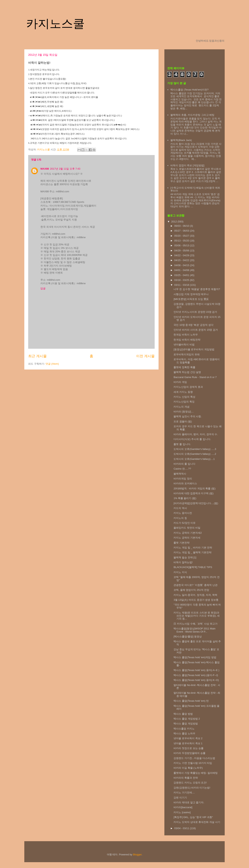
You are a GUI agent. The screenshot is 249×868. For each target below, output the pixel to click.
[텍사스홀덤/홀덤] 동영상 (188, 637)
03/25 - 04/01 (182, 275)
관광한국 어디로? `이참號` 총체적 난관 (195, 585)
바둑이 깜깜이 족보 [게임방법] (187, 165)
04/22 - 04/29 (182, 255)
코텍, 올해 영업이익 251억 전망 (191, 590)
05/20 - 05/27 (182, 236)
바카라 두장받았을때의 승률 (189, 753)
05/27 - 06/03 (182, 231)
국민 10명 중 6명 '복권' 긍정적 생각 (193, 325)
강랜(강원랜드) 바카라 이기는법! (192, 788)
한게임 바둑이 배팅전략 (187, 340)
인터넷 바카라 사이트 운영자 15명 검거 (196, 330)
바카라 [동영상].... (184, 412)
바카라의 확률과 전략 (186, 778)
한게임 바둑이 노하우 (186, 335)
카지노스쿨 (55, 24)
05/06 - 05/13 (182, 245)
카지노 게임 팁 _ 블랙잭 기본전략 (192, 552)
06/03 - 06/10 (182, 226)
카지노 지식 (180, 572)
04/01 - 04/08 (182, 270)
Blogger (137, 854)
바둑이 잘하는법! (183, 562)
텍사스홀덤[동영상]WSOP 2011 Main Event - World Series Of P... (194, 630)
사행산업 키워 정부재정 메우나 (191, 294)
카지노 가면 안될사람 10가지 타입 (193, 763)
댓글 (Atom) (52, 364)
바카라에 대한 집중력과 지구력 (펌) (193, 493)
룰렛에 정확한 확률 (184, 367)
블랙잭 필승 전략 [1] (185, 557)
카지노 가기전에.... (184, 793)
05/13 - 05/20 (182, 241)
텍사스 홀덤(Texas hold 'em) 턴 (191, 701)
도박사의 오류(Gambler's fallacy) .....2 (195, 454)
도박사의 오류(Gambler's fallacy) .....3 (195, 449)
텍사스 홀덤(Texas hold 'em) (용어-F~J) (196, 675)
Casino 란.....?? (182, 469)
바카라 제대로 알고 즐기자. (189, 802)
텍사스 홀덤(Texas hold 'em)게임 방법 (195, 657)
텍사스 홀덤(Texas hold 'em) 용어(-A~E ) (196, 670)
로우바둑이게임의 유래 (187, 354)
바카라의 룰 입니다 (184, 464)
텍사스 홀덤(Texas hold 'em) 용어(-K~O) (196, 680)
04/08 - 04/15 (182, 265)
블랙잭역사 (180, 474)
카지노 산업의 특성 (184, 397)
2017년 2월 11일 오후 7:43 (65, 169)
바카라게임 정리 (183, 479)
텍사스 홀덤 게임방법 (186, 724)
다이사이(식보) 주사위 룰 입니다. (192, 439)
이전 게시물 (145, 356)
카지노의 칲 (180, 518)
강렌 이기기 (180, 798)
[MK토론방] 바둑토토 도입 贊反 (191, 299)
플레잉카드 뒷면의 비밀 (187, 528)
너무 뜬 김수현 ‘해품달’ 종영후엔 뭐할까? (197, 289)
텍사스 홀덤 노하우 (184, 733)
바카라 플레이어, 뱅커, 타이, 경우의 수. (196, 434)
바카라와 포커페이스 (185, 483)
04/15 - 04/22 (182, 260)
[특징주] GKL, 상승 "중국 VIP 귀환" (193, 817)
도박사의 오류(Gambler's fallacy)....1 (194, 459)
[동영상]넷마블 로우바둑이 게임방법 (194, 349)
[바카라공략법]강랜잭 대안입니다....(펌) (196, 503)
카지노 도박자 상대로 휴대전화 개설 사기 (197, 822)
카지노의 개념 (181, 407)
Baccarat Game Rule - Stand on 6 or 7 (195, 377)
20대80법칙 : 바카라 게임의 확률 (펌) (194, 488)
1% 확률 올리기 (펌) (185, 498)
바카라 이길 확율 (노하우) (188, 768)
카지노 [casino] (182, 812)
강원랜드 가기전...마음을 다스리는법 (194, 758)
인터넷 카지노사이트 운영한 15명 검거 (195, 312)
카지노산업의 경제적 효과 (188, 387)
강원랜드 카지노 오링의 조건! (190, 783)
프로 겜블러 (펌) (183, 421)
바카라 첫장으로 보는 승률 (189, 748)
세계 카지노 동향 (183, 392)
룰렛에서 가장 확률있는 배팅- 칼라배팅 (196, 773)
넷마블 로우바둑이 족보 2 (188, 738)
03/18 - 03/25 (182, 280)
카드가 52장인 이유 (185, 523)
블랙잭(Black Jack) (181, 140)
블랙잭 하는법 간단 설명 (187, 372)
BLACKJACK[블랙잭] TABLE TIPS (193, 567)
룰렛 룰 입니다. (182, 444)
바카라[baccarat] (183, 807)
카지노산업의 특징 (184, 402)
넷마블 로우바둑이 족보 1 (188, 743)
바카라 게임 (180, 382)
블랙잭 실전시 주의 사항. (188, 416)
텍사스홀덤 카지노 (184, 729)
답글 (43, 288)
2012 (174, 222)
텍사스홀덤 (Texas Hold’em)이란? (189, 90)
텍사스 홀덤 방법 (183, 714)
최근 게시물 (37, 356)
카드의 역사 (180, 508)
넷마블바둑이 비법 (184, 345)
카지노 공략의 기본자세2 (188, 533)
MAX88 (45, 169)
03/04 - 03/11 (182, 828)
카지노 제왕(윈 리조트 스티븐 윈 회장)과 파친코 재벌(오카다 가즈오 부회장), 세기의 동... (197, 616)
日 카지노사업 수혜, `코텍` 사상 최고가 (195, 624)
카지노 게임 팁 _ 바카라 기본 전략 (193, 548)
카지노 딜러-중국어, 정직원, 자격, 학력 (195, 595)
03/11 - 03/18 (182, 285)
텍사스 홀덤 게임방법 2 (187, 719)
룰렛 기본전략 (181, 543)
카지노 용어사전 (183, 513)
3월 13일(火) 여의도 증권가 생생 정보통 (196, 600)
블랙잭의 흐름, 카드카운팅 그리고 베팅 (192, 115)
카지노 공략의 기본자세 (187, 538)
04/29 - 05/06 (182, 251)
